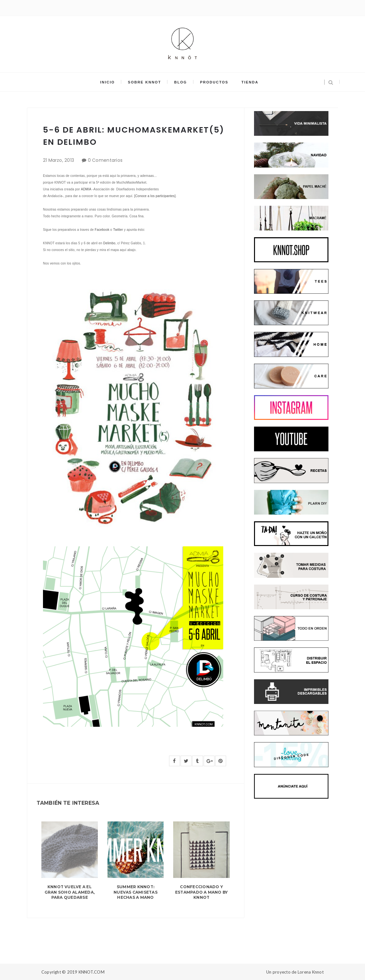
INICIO (108, 82)
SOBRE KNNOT (145, 82)
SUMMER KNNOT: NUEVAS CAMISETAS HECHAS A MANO (136, 892)
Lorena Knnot (311, 972)
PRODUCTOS (214, 82)
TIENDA (249, 82)
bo (114, 243)
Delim (108, 243)
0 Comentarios (105, 160)
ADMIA (86, 189)
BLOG (181, 82)
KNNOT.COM (92, 972)
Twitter (118, 230)
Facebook (102, 230)
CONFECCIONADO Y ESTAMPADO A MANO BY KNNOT (202, 892)
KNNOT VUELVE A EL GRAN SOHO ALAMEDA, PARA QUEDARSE (70, 892)
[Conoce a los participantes (154, 196)
